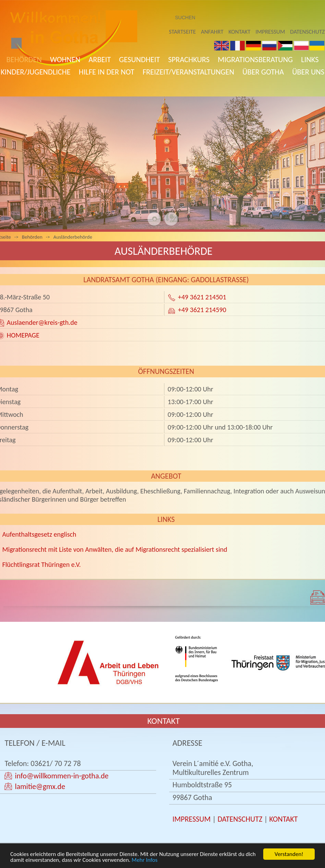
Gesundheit (140, 60)
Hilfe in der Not (106, 72)
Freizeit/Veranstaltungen (188, 72)
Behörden (24, 60)
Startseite (182, 32)
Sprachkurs (189, 60)
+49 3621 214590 (202, 310)
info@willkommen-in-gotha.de (62, 776)
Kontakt (240, 32)
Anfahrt (212, 32)
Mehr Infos (145, 860)
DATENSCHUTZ (240, 819)
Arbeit (100, 60)
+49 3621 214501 (202, 297)
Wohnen (65, 60)
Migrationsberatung (256, 60)
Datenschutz (307, 32)
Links (310, 60)
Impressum (270, 32)
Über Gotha (263, 72)
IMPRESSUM (191, 819)
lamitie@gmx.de (40, 786)
